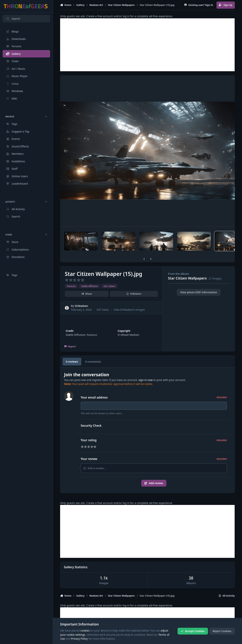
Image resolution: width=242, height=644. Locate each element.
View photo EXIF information (199, 292)
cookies (85, 630)
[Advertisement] (147, 45)
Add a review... (95, 468)
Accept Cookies (193, 631)
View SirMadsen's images (129, 309)
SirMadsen (82, 306)
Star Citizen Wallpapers (187, 278)
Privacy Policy (79, 639)
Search (13, 19)
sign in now (146, 380)
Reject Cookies (222, 631)
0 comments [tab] (93, 362)
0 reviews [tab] (72, 362)
